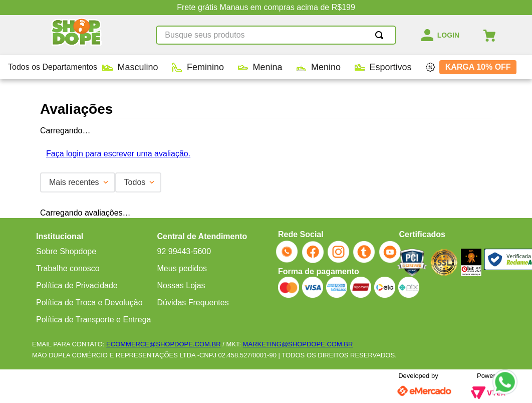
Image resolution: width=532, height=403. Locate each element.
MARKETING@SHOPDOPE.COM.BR (298, 344)
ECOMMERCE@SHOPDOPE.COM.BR (163, 344)
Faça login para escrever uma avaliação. (118, 154)
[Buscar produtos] (381, 35)
